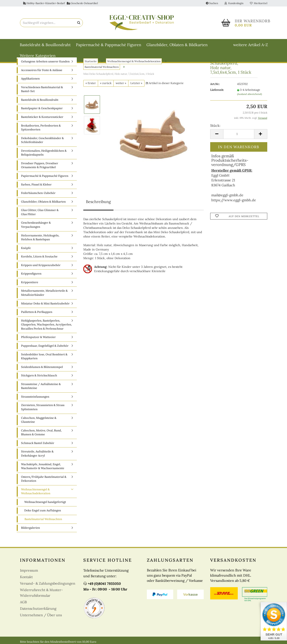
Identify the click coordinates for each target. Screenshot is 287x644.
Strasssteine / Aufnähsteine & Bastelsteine (41, 386)
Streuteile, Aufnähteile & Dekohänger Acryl (37, 454)
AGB (23, 602)
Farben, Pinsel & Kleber (36, 185)
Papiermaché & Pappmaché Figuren (109, 45)
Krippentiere (30, 282)
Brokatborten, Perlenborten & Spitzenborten (41, 128)
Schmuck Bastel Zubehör (38, 443)
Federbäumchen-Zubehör (38, 193)
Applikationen (30, 79)
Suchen (212, 3)
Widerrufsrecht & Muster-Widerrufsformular (41, 593)
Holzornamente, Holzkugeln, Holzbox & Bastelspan (40, 237)
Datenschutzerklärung (38, 608)
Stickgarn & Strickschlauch (39, 375)
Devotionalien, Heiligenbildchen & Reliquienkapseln (44, 153)
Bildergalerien (30, 528)
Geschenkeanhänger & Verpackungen (36, 225)
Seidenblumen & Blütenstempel (42, 367)
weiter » (121, 83)
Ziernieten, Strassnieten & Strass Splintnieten (43, 407)
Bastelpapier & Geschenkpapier (42, 108)
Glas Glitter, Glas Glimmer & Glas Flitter (40, 212)
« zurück (106, 83)
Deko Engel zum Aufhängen (43, 510)
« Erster (91, 83)
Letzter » (136, 83)
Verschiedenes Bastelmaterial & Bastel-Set (42, 89)
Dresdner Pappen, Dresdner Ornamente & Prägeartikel (40, 165)
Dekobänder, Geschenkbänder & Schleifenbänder (42, 140)
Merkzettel (259, 3)
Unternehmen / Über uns (41, 615)
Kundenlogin (234, 3)
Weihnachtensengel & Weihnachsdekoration (36, 491)
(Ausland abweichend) (249, 94)
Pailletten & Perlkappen (37, 312)
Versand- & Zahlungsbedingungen (48, 583)
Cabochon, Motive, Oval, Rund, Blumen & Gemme (41, 433)
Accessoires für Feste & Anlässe (42, 70)
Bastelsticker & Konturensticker (42, 117)
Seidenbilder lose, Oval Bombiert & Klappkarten (44, 356)
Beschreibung (98, 202)
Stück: (215, 125)
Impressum (29, 570)
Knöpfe (26, 248)
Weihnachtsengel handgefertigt (45, 502)
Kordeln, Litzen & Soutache (39, 256)
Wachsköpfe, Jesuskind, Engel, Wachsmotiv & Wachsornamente (43, 466)
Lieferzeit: (217, 90)
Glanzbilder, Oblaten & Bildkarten (177, 45)
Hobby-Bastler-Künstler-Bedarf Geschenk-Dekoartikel (61, 3)
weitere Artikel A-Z (251, 45)
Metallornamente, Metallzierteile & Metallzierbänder (44, 293)
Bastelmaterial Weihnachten (43, 519)
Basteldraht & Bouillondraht (45, 45)
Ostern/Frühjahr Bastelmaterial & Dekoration (44, 479)
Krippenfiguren (31, 274)
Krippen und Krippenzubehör (41, 265)
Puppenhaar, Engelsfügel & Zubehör (45, 346)
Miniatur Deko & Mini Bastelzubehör (45, 303)
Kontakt (26, 577)
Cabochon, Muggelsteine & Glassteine (39, 420)
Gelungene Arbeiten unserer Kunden (45, 61)
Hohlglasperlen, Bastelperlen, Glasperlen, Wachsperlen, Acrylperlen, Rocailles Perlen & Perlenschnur (46, 325)
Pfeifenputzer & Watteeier (38, 337)
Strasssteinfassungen (35, 397)
